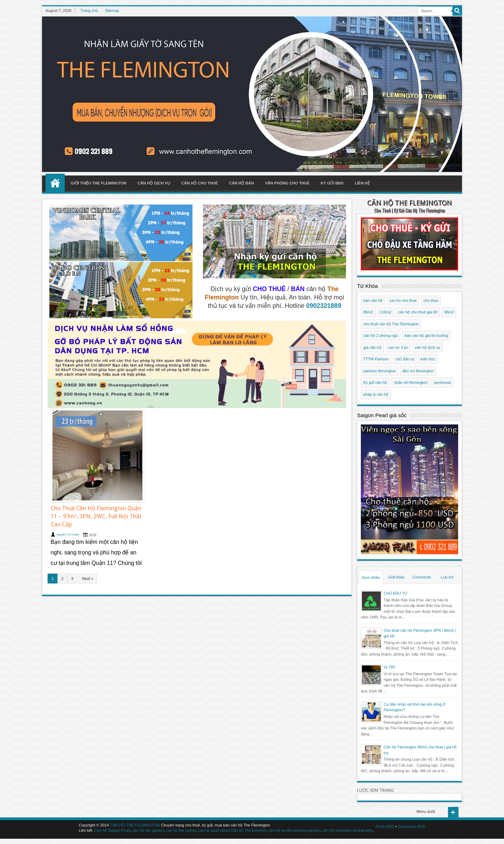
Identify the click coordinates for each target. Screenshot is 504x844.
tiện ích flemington (418, 371)
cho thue (431, 300)
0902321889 (324, 306)
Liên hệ (362, 183)
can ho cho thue (403, 300)
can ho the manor (181, 830)
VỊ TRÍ (389, 667)
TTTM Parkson (376, 359)
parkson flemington (380, 371)
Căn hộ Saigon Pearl (112, 830)
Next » (87, 579)
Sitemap (112, 11)
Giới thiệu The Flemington (99, 183)
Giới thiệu (396, 577)
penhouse (442, 382)
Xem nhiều (371, 577)
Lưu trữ (447, 577)
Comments (422, 577)
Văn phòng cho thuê (287, 183)
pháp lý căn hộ (376, 394)
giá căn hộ (372, 347)
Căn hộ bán (241, 183)
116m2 (386, 312)
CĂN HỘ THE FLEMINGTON (409, 203)
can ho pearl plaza (214, 830)
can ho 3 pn (398, 347)
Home (55, 183)
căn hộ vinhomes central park (347, 830)
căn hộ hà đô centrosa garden (294, 830)
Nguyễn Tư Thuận (68, 535)
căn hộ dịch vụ (428, 347)
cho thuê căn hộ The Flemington (391, 324)
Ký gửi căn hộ (375, 382)
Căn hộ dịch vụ (154, 183)
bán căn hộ (373, 300)
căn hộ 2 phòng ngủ (381, 335)
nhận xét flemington (411, 382)
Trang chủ (89, 11)
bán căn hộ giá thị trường (426, 335)
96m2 (449, 312)
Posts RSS (385, 826)
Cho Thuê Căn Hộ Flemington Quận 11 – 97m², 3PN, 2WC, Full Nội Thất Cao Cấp (96, 516)
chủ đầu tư (405, 359)
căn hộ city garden (148, 830)
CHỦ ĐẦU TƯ (395, 593)
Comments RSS (411, 826)
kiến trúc (428, 359)
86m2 (368, 312)
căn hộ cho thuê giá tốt (418, 312)
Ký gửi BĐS (332, 183)
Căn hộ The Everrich (248, 830)
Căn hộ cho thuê (199, 183)
